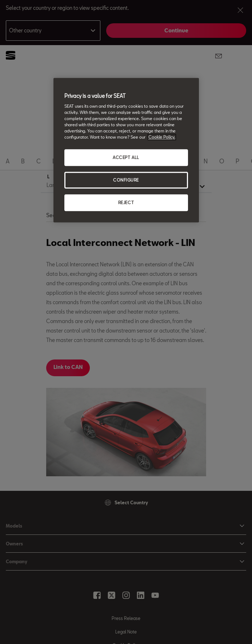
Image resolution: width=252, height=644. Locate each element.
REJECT (126, 203)
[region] (126, 150)
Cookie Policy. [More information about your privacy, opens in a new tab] (162, 137)
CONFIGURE (126, 180)
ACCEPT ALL (126, 158)
